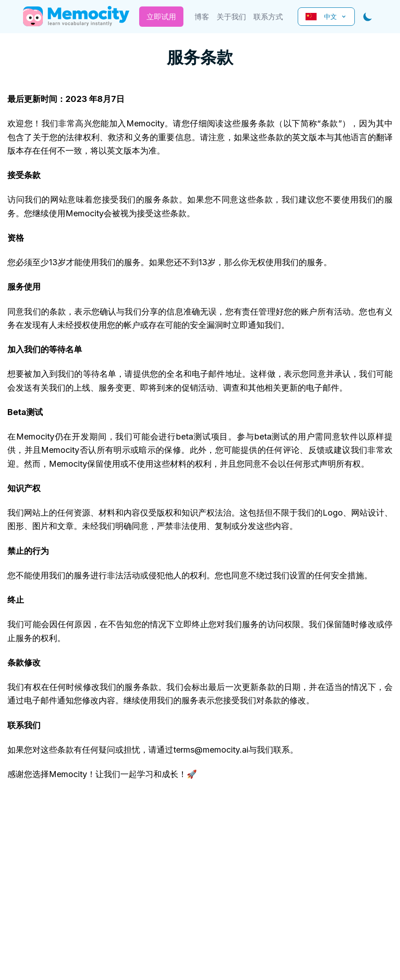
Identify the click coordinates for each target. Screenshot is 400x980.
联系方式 (268, 17)
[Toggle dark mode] (368, 17)
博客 (202, 17)
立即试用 (161, 17)
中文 (326, 16)
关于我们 (231, 17)
